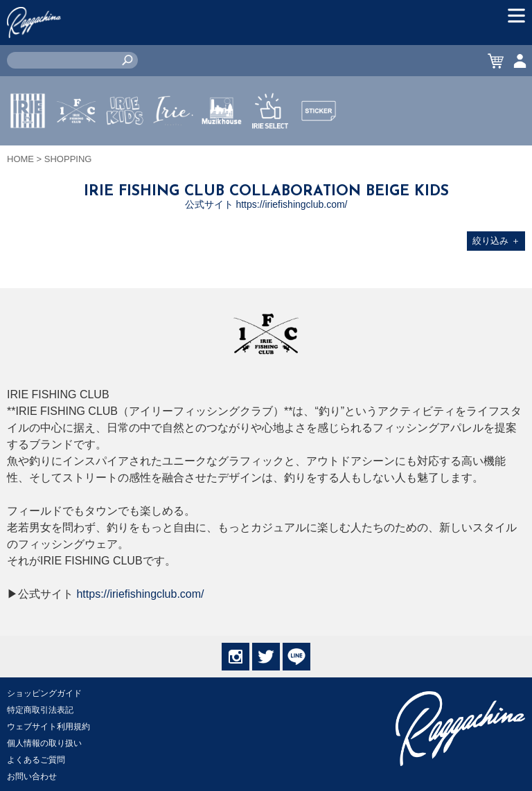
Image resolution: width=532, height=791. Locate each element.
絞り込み (496, 241)
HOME (20, 159)
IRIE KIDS (125, 152)
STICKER (319, 143)
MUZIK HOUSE (222, 152)
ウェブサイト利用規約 (48, 727)
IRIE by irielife (28, 152)
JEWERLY (173, 143)
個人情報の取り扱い (44, 743)
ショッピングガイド (44, 693)
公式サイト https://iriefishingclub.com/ (266, 204)
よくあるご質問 (36, 760)
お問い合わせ (32, 776)
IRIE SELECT (270, 152)
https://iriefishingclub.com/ (140, 594)
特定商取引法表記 (40, 710)
